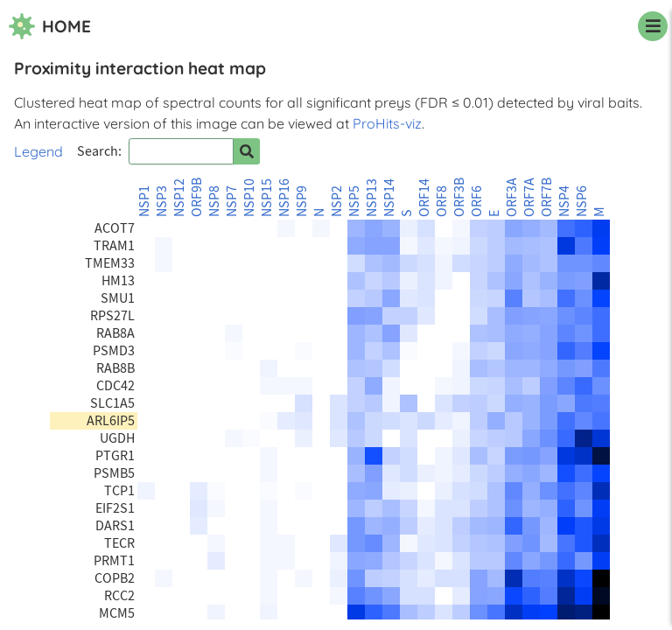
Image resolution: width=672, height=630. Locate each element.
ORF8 (442, 201)
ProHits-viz (387, 123)
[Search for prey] (247, 151)
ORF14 (424, 198)
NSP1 (144, 201)
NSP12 (179, 198)
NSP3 (162, 201)
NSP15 (267, 198)
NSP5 (354, 201)
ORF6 (477, 201)
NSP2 (337, 201)
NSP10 (249, 198)
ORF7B (547, 197)
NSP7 (232, 201)
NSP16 (284, 198)
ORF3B (459, 197)
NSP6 (582, 201)
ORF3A (512, 197)
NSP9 (302, 201)
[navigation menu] (653, 26)
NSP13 (372, 198)
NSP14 (389, 198)
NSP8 (214, 201)
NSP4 (564, 201)
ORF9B (197, 197)
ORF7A (529, 197)
